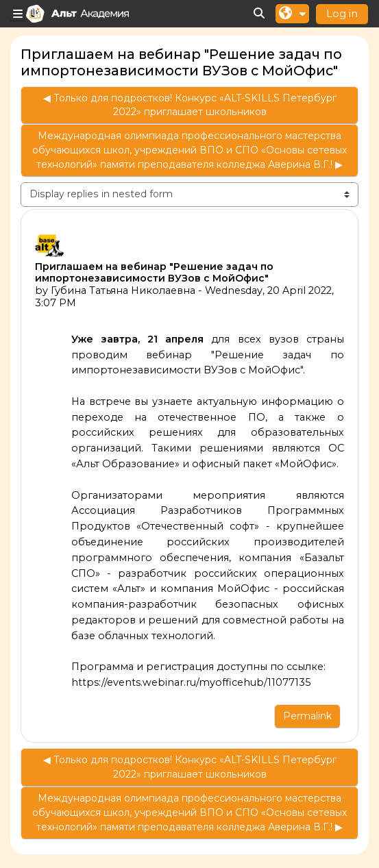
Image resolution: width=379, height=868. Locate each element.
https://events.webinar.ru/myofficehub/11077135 (191, 682)
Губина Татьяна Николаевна (123, 290)
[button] (260, 14)
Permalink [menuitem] (307, 716)
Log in (342, 13)
